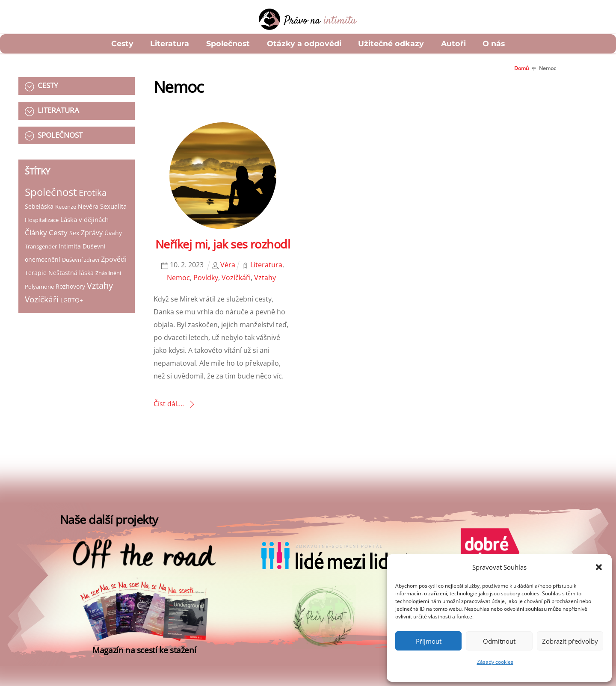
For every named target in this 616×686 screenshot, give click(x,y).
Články (36, 232)
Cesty (122, 43)
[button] (599, 567)
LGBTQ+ (72, 300)
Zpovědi (114, 259)
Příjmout (429, 641)
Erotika (93, 193)
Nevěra (88, 206)
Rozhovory (70, 286)
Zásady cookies (495, 662)
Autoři (453, 43)
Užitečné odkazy (391, 43)
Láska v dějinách (84, 219)
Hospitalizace (42, 220)
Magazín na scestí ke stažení (144, 650)
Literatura (170, 43)
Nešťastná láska (71, 273)
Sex (74, 233)
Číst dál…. (169, 404)
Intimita (70, 246)
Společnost (228, 43)
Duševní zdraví (81, 260)
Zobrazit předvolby (570, 641)
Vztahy (100, 285)
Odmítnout (499, 641)
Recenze (66, 207)
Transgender (41, 246)
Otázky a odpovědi (304, 43)
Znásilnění (108, 273)
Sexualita (113, 206)
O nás (494, 43)
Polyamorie (39, 287)
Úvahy (113, 233)
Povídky (206, 278)
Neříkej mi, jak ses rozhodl (223, 244)
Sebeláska (39, 206)
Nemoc (178, 278)
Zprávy (92, 233)
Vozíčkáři (42, 299)
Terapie (36, 273)
